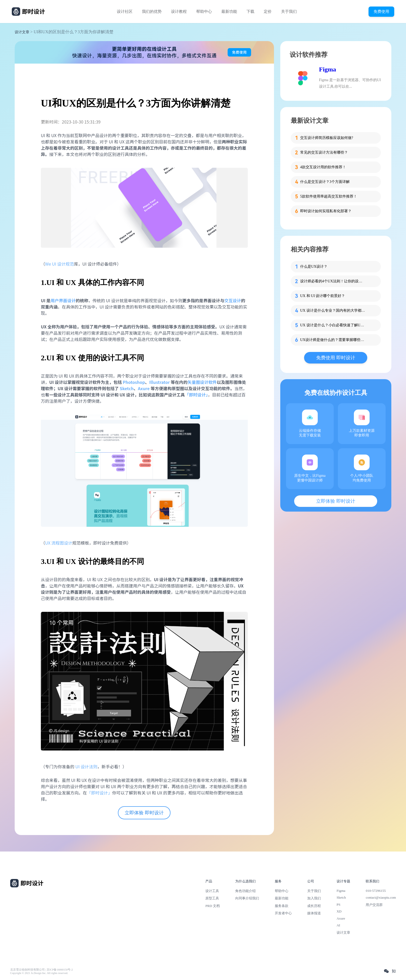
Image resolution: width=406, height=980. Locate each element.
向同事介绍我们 (247, 898)
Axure (341, 918)
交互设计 (233, 300)
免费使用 (381, 11)
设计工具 (212, 891)
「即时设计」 (100, 793)
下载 (250, 12)
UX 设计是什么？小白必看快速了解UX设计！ (333, 325)
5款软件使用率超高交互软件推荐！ (329, 196)
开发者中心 (283, 913)
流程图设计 (62, 543)
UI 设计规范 (63, 264)
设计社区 (125, 12)
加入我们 (314, 898)
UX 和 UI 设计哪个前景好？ (323, 296)
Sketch (341, 897)
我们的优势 (152, 12)
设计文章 (22, 32)
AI (338, 925)
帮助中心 (204, 12)
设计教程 (179, 12)
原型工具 (212, 898)
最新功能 (229, 12)
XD (339, 911)
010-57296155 (376, 891)
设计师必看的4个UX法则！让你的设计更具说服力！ (333, 281)
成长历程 (314, 906)
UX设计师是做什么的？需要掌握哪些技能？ (333, 340)
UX (48, 543)
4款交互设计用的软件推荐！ (323, 167)
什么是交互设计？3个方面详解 (325, 182)
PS (339, 905)
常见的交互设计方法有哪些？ (324, 152)
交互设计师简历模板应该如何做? (327, 138)
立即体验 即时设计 (144, 813)
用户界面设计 (63, 300)
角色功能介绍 (245, 891)
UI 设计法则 (86, 766)
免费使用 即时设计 (336, 358)
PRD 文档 (213, 906)
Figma (328, 69)
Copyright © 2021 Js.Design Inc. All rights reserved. (39, 973)
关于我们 (289, 12)
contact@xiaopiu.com (381, 897)
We (49, 264)
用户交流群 (374, 905)
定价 (268, 12)
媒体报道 (314, 913)
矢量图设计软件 (202, 382)
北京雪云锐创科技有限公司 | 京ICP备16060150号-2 (42, 970)
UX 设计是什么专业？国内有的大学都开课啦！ (333, 310)
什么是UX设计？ (314, 267)
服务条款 (282, 906)
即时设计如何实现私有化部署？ (326, 211)
